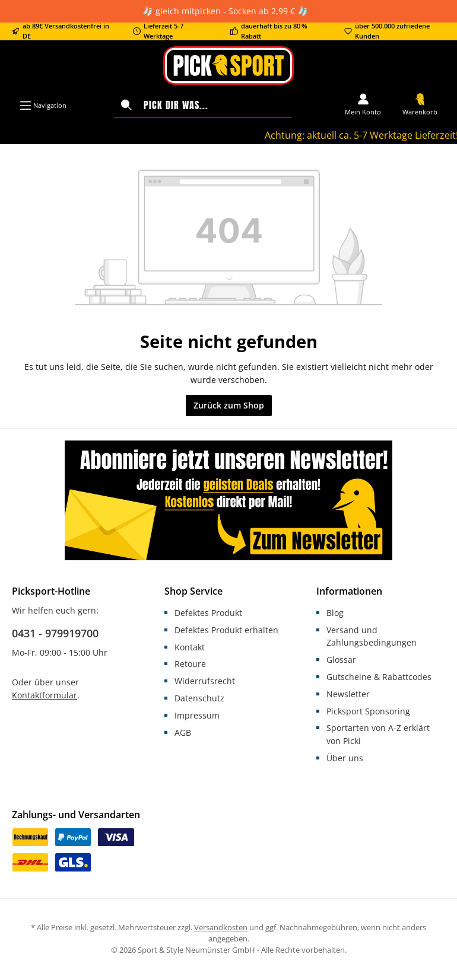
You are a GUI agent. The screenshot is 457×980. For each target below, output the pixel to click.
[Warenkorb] (420, 106)
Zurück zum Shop (229, 405)
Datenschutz (199, 698)
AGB (183, 732)
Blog (335, 613)
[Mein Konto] (363, 106)
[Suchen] (126, 105)
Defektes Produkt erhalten (226, 630)
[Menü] (43, 106)
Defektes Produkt (208, 613)
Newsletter (348, 694)
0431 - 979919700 (55, 633)
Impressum (197, 715)
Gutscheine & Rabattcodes (379, 677)
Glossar (341, 660)
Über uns (345, 758)
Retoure (190, 664)
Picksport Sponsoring (368, 711)
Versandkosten (221, 928)
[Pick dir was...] (215, 105)
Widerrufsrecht (205, 681)
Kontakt (190, 647)
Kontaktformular (45, 695)
